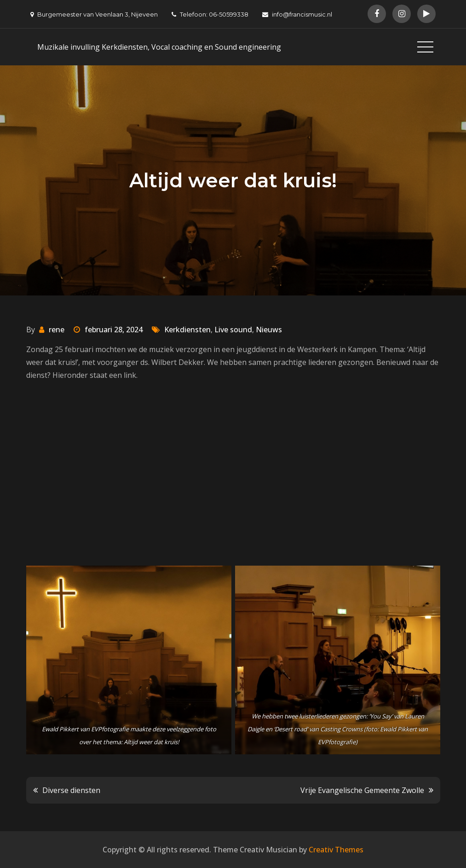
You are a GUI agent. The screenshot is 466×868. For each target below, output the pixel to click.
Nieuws (269, 330)
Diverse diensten (71, 790)
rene (57, 330)
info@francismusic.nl (297, 14)
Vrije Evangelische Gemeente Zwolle (362, 790)
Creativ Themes (336, 850)
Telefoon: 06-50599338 (210, 14)
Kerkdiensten (187, 330)
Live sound (233, 330)
